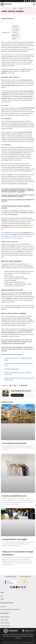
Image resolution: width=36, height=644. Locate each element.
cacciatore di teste (20, 62)
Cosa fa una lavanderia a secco (15, 496)
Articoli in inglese (4, 620)
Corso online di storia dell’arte (14, 443)
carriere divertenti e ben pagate (14, 539)
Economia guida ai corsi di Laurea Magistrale (12, 238)
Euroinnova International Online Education (10, 609)
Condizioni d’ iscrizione (15, 634)
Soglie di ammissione (5, 626)
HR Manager (14, 182)
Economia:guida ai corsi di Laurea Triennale (19, 236)
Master (21, 8)
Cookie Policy (6, 636)
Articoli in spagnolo (5, 617)
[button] (34, 4)
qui (26, 222)
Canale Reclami (14, 636)
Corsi (14, 8)
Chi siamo (3, 606)
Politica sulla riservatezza (27, 634)
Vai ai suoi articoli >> (17, 395)
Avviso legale (5, 634)
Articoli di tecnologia (5, 623)
